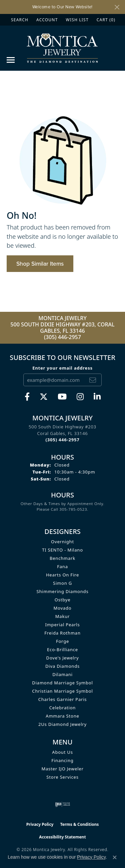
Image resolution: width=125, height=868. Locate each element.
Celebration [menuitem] (62, 708)
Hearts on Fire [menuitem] (62, 575)
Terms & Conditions (79, 824)
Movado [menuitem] (63, 608)
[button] (19, 20)
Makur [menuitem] (62, 616)
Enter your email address (62, 368)
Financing (62, 760)
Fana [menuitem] (62, 566)
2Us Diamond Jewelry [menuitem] (62, 724)
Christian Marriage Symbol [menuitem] (62, 691)
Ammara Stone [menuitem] (62, 716)
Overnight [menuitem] (62, 542)
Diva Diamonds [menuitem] (62, 666)
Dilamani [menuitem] (62, 674)
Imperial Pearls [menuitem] (62, 625)
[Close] (117, 7)
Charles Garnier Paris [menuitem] (63, 699)
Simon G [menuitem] (62, 583)
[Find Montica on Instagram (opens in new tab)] (80, 397)
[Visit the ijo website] (62, 804)
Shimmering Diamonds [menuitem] (63, 591)
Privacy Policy (40, 824)
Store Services (62, 777)
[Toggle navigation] (11, 60)
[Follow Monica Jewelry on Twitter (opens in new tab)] (44, 397)
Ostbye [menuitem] (63, 600)
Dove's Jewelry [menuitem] (63, 658)
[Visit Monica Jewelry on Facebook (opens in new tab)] (27, 397)
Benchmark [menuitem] (62, 558)
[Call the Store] (63, 440)
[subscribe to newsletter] (93, 380)
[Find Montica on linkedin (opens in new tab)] (97, 397)
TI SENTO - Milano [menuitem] (62, 550)
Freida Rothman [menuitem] (62, 633)
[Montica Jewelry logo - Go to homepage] (62, 48)
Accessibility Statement (62, 837)
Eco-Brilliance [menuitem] (62, 650)
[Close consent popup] (115, 857)
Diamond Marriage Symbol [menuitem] (62, 683)
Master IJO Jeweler (62, 769)
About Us (62, 752)
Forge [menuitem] (62, 641)
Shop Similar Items (40, 264)
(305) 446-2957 (62, 337)
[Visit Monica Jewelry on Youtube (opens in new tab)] (62, 397)
